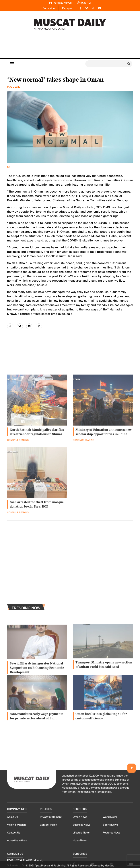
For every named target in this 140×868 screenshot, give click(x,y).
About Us (12, 852)
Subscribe (49, 8)
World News (110, 852)
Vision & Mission (16, 859)
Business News (81, 859)
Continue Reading (83, 462)
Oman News (80, 852)
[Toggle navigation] (12, 64)
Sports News (110, 859)
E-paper (67, 8)
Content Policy (48, 859)
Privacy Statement (51, 852)
